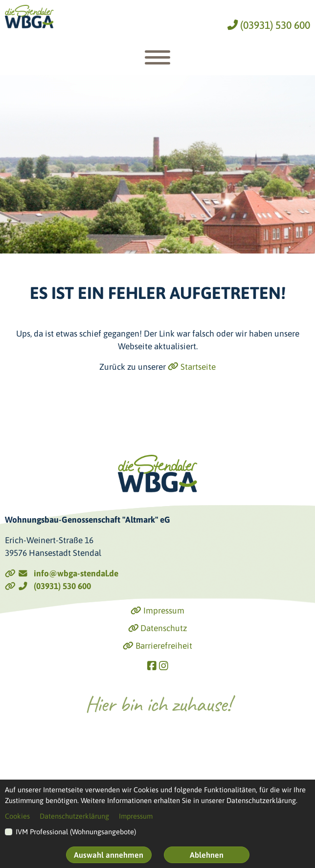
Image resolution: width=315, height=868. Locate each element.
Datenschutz (158, 628)
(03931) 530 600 (269, 25)
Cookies (17, 816)
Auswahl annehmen (109, 855)
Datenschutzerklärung (74, 816)
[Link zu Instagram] (164, 666)
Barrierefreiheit (157, 646)
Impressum (157, 611)
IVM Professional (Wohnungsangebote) (76, 832)
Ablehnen (207, 855)
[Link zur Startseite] (29, 17)
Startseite (192, 367)
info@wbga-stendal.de (62, 573)
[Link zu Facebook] (152, 666)
